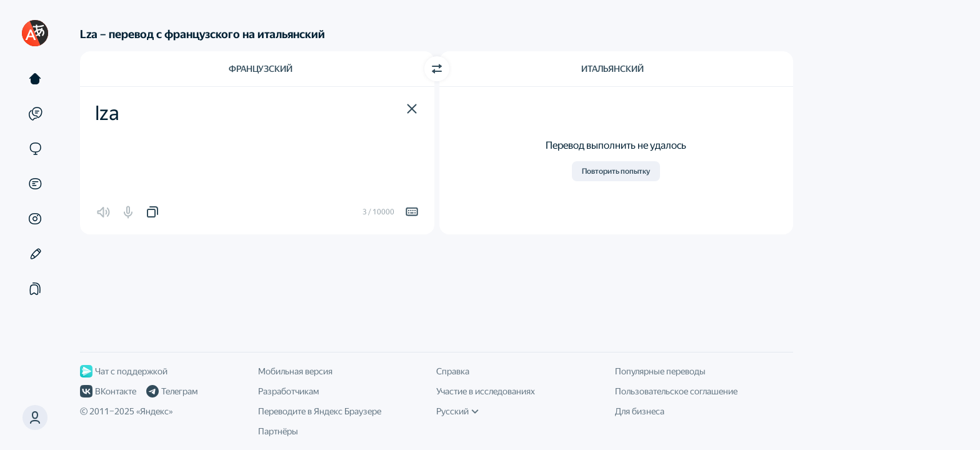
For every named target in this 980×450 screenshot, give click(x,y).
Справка (453, 371)
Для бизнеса (640, 411)
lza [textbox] (107, 113)
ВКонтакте (108, 391)
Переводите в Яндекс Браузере (320, 411)
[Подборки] (35, 289)
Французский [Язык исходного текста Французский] (261, 69)
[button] (412, 109)
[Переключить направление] (437, 69)
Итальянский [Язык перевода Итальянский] (612, 69)
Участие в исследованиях (486, 391)
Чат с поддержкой (124, 371)
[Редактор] (35, 254)
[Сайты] (35, 149)
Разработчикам (288, 391)
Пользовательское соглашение (676, 391)
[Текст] (35, 79)
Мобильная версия (295, 371)
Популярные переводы (660, 371)
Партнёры (278, 431)
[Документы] (35, 184)
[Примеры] (35, 114)
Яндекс (154, 411)
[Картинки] (35, 219)
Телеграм (172, 391)
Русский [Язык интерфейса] (457, 411)
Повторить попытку (616, 171)
